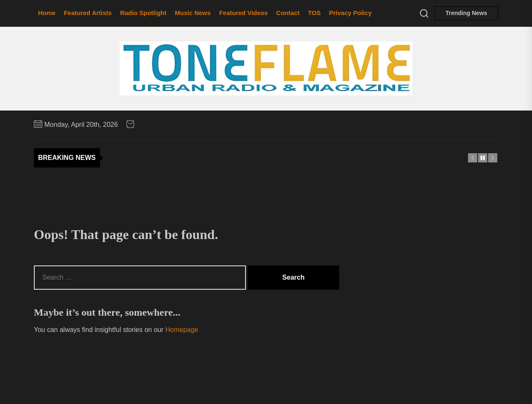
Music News (193, 13)
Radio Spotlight (143, 13)
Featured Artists (88, 13)
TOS (314, 13)
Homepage (182, 330)
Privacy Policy (350, 13)
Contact (288, 13)
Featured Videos (243, 13)
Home (47, 13)
